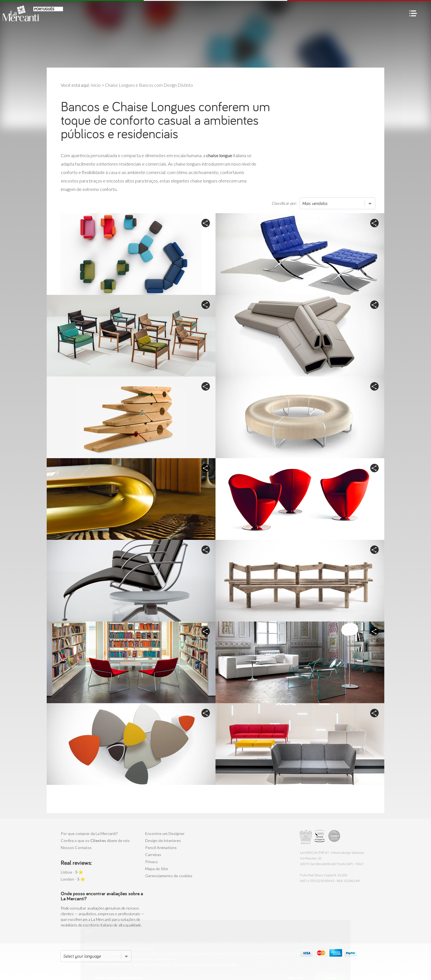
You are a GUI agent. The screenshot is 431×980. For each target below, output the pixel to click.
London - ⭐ (73, 879)
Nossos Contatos (76, 848)
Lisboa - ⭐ (72, 872)
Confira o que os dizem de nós (95, 840)
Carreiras (153, 855)
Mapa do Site (157, 869)
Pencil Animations (161, 848)
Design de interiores (163, 840)
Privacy (151, 862)
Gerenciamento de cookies (169, 876)
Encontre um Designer (165, 833)
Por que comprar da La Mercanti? (89, 833)
